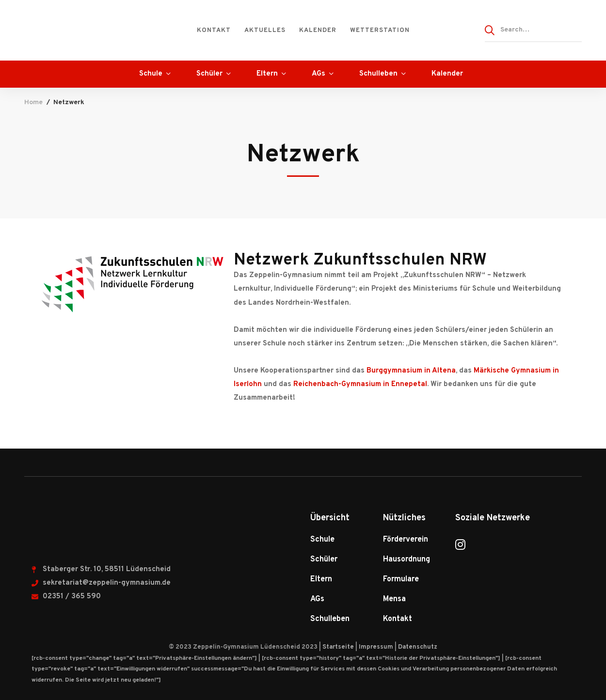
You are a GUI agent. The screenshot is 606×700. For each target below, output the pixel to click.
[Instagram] (460, 544)
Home (33, 102)
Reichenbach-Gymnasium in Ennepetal (360, 384)
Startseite (338, 647)
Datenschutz (418, 647)
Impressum (376, 647)
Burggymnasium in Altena (411, 371)
